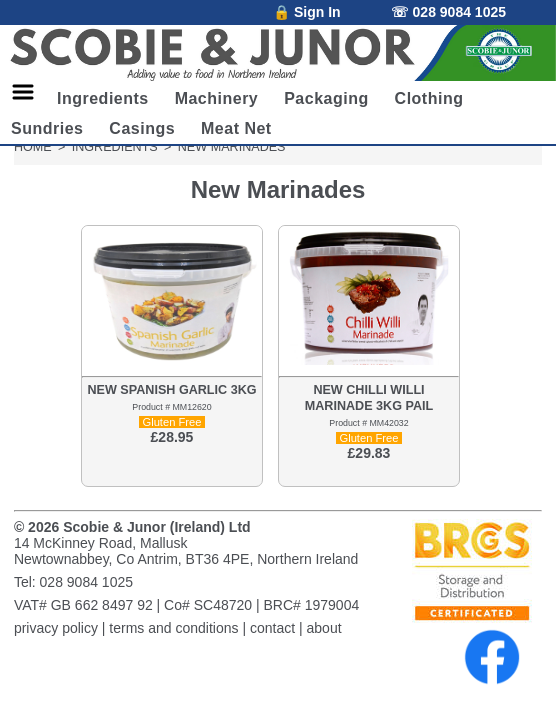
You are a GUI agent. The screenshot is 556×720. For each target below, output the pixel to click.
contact (272, 628)
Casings (142, 128)
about (324, 628)
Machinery (217, 98)
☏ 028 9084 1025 (448, 12)
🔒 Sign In (307, 12)
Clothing (429, 98)
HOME (33, 147)
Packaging (326, 98)
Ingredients (103, 98)
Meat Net (236, 128)
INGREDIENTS (115, 147)
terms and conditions (173, 628)
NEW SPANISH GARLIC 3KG (171, 390)
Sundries (47, 128)
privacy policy (56, 628)
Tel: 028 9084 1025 (73, 582)
